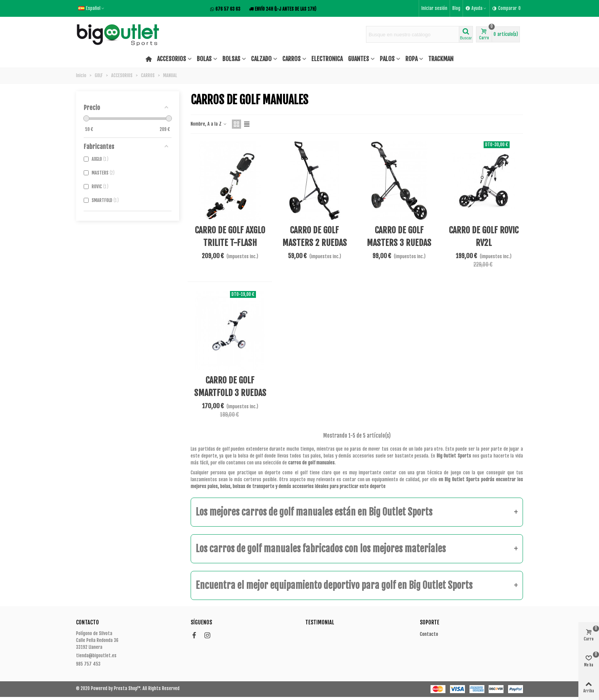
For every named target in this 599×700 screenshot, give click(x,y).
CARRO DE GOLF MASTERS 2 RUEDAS (315, 236)
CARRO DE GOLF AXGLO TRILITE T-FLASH (230, 236)
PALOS (387, 59)
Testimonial (320, 622)
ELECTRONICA (327, 59)
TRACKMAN (441, 59)
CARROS (291, 59)
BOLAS (204, 59)
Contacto (429, 634)
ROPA (411, 59)
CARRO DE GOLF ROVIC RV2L (484, 236)
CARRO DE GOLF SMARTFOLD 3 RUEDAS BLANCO (230, 393)
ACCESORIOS (172, 59)
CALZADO (261, 59)
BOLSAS (231, 59)
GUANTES (359, 59)
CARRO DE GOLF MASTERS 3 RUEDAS (399, 236)
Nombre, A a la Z (209, 124)
